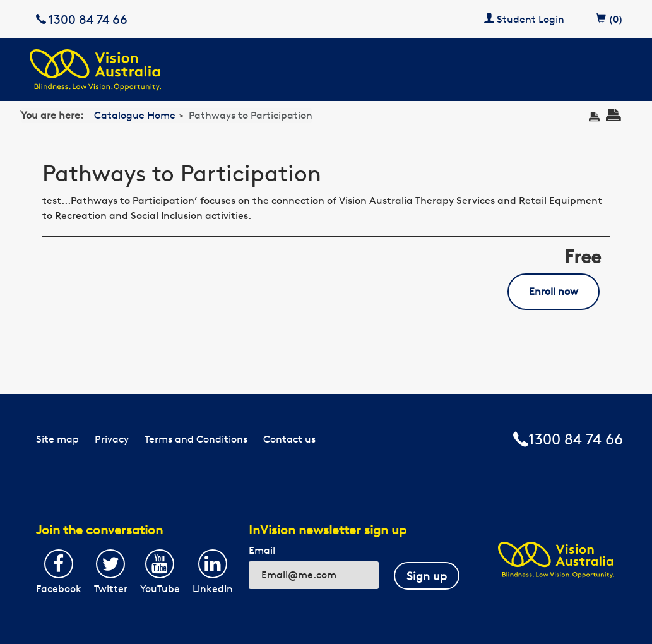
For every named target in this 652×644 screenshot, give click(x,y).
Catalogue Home (135, 115)
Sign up (427, 576)
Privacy (112, 439)
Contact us (289, 439)
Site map (57, 439)
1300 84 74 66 (82, 19)
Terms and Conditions (196, 439)
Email (262, 550)
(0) (609, 17)
